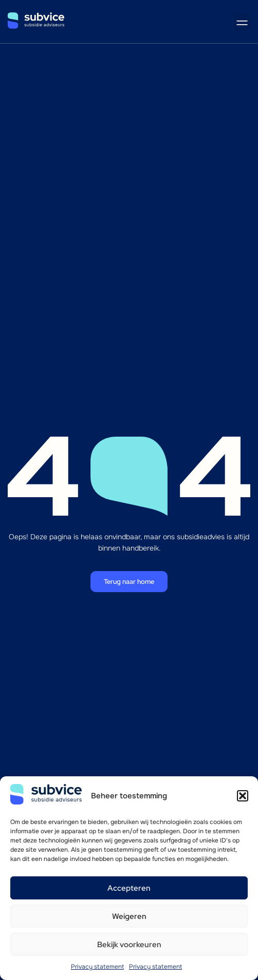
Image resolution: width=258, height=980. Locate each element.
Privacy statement (97, 967)
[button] (243, 796)
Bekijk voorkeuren (129, 945)
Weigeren (129, 916)
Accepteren (129, 888)
